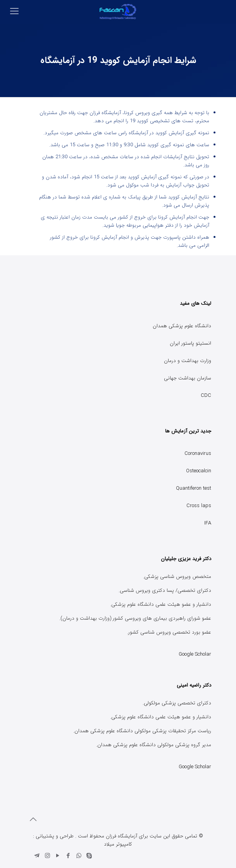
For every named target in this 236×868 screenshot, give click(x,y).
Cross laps (199, 506)
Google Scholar (195, 654)
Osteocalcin (199, 471)
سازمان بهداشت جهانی (188, 378)
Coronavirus (198, 454)
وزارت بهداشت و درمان (188, 361)
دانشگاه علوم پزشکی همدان (182, 326)
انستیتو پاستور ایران (190, 343)
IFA (208, 523)
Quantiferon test (194, 488)
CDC (206, 396)
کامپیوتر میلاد (118, 844)
